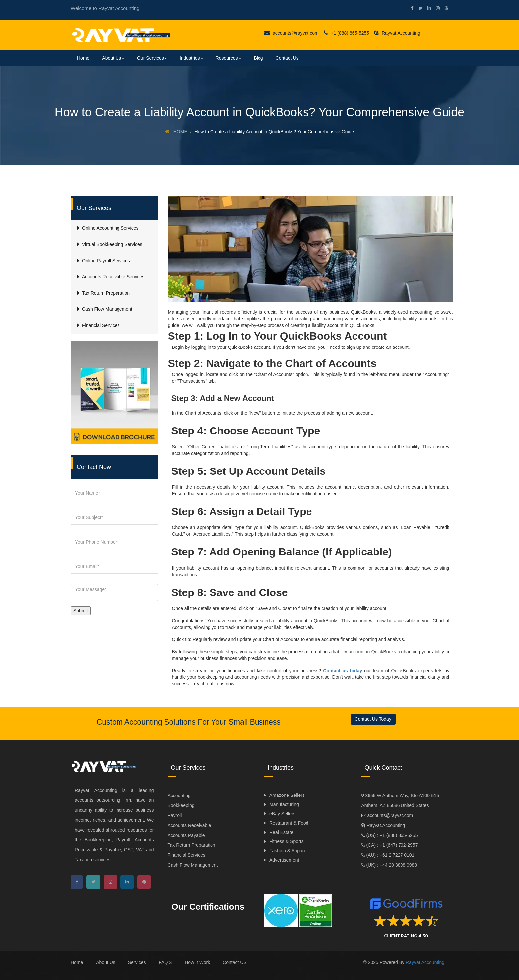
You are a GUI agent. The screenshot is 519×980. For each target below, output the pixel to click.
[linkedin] (427, 8)
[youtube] (444, 8)
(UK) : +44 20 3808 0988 (391, 865)
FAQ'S (165, 962)
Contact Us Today (373, 719)
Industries (191, 58)
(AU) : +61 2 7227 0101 (390, 855)
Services (137, 962)
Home (83, 58)
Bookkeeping (181, 805)
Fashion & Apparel (288, 851)
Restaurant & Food (289, 823)
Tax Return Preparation (192, 845)
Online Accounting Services (110, 228)
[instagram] (435, 8)
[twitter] (418, 8)
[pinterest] (144, 882)
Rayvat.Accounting (397, 33)
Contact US (235, 962)
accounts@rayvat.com (292, 33)
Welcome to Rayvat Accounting (105, 8)
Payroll (175, 815)
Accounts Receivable (189, 825)
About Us (113, 58)
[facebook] (410, 8)
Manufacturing (284, 804)
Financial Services (187, 855)
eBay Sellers (283, 814)
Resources (229, 58)
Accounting (179, 796)
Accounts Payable (186, 835)
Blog (259, 58)
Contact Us (287, 58)
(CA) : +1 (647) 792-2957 (392, 845)
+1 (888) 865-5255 (346, 33)
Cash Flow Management (193, 865)
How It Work (197, 962)
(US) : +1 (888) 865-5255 (392, 835)
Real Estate (281, 832)
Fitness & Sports (286, 841)
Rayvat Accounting (425, 962)
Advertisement (284, 860)
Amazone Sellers (287, 795)
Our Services (152, 58)
